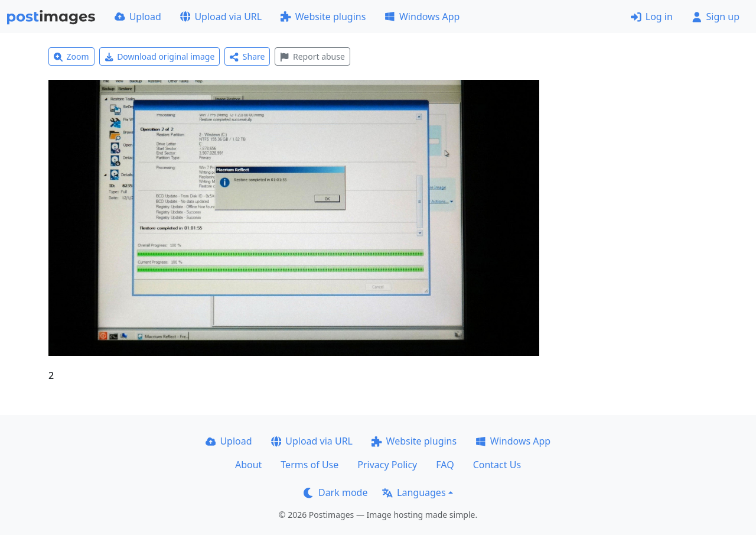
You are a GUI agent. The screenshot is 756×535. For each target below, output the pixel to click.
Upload (138, 17)
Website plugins (323, 17)
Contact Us (497, 465)
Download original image (160, 56)
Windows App (422, 17)
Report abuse (312, 56)
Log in (652, 17)
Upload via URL (221, 17)
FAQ (445, 465)
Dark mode (335, 492)
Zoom (71, 56)
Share (247, 56)
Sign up (716, 17)
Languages (414, 492)
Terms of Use (309, 465)
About (248, 465)
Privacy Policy (387, 465)
